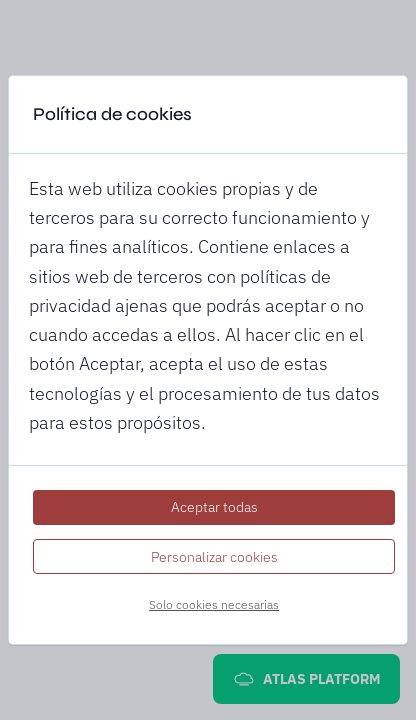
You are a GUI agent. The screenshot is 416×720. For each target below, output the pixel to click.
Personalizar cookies (214, 557)
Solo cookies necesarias (214, 604)
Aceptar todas (214, 507)
